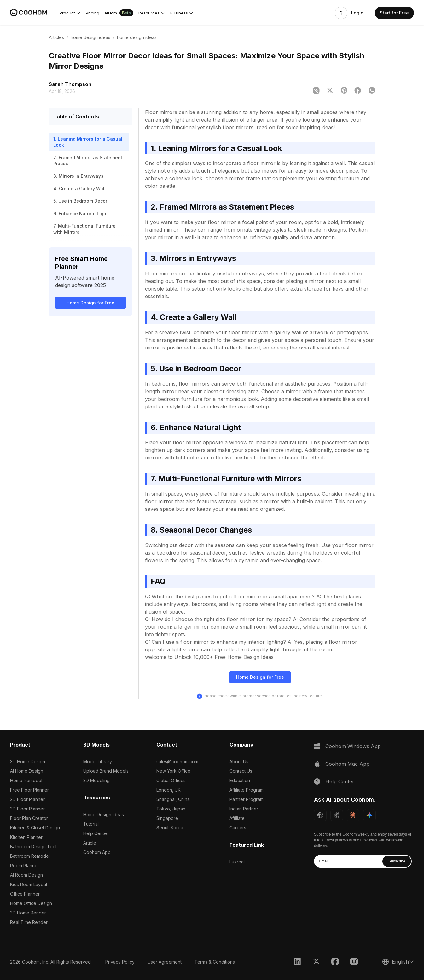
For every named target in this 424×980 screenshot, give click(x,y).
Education (240, 780)
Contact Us (241, 771)
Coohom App (97, 852)
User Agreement (165, 962)
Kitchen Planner (26, 837)
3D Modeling (96, 780)
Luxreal (237, 862)
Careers (238, 828)
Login (357, 13)
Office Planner (25, 894)
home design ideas (90, 37)
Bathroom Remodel (30, 856)
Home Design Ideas (104, 814)
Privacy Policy (120, 962)
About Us (239, 761)
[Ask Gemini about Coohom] (369, 815)
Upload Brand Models (106, 771)
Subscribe (397, 861)
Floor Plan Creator (29, 818)
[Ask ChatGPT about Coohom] (320, 815)
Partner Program (247, 799)
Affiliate (237, 818)
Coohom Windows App (353, 746)
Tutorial (91, 824)
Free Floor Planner (29, 790)
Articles (56, 37)
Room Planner (25, 865)
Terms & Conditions (215, 962)
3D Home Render (28, 913)
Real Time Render (29, 922)
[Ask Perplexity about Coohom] (337, 815)
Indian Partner (244, 809)
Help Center (96, 833)
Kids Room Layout (29, 884)
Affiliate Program (247, 790)
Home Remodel (26, 780)
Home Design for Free (90, 303)
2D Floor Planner (27, 799)
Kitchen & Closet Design (35, 828)
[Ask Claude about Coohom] (353, 815)
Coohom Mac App (347, 764)
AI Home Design (27, 771)
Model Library (98, 761)
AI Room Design (26, 875)
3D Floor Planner (27, 809)
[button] (70, 13)
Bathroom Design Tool (33, 847)
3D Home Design (28, 761)
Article (90, 843)
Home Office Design (31, 903)
